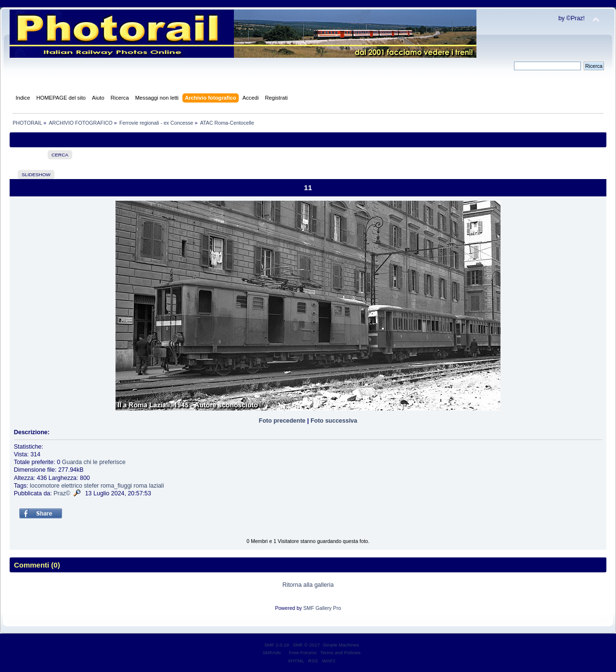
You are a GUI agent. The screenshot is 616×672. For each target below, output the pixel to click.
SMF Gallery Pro (322, 608)
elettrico (72, 486)
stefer (91, 486)
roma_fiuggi (116, 486)
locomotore (45, 486)
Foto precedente (282, 421)
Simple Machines (341, 645)
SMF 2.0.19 (277, 645)
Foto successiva (334, 421)
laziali (156, 486)
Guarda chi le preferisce (94, 462)
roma (141, 486)
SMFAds (272, 653)
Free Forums (303, 653)
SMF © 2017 (307, 645)
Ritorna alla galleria (308, 585)
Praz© (62, 493)
